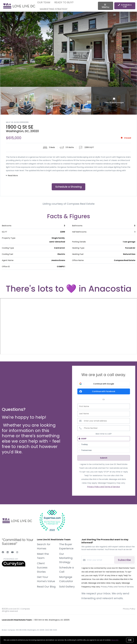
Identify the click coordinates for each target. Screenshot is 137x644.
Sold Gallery (67, 587)
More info (115, 640)
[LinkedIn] (8, 552)
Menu (106, 6)
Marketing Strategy (54, 9)
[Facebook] (3, 552)
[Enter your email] (100, 560)
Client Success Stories (42, 568)
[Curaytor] (14, 566)
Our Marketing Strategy (66, 558)
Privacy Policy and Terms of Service (103, 487)
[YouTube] (12, 552)
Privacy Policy (129, 609)
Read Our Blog (46, 587)
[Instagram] (17, 552)
